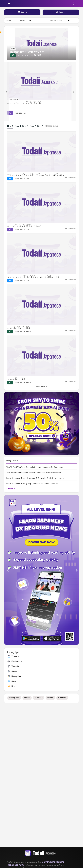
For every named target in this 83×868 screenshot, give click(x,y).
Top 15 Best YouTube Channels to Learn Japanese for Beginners (35, 467)
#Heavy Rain (14, 698)
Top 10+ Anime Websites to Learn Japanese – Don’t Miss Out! (34, 473)
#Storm (50, 698)
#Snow (27, 698)
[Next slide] (74, 92)
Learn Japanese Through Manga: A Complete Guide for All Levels (35, 478)
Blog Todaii (12, 461)
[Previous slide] (7, 92)
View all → (11, 488)
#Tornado (39, 698)
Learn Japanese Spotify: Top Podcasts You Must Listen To (32, 484)
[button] (8, 570)
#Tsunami (62, 698)
